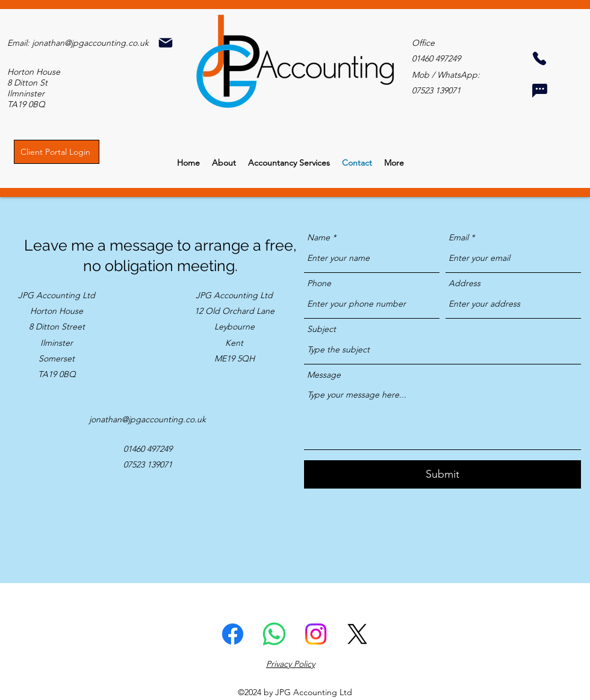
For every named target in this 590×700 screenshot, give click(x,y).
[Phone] (539, 58)
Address (464, 283)
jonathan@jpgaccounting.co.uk (90, 43)
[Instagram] (316, 634)
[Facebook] (233, 634)
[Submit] (442, 474)
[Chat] (539, 90)
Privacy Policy (290, 664)
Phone (319, 283)
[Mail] (166, 43)
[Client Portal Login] (57, 152)
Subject (321, 329)
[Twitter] (357, 634)
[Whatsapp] (274, 634)
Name (318, 237)
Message (324, 375)
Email (458, 237)
